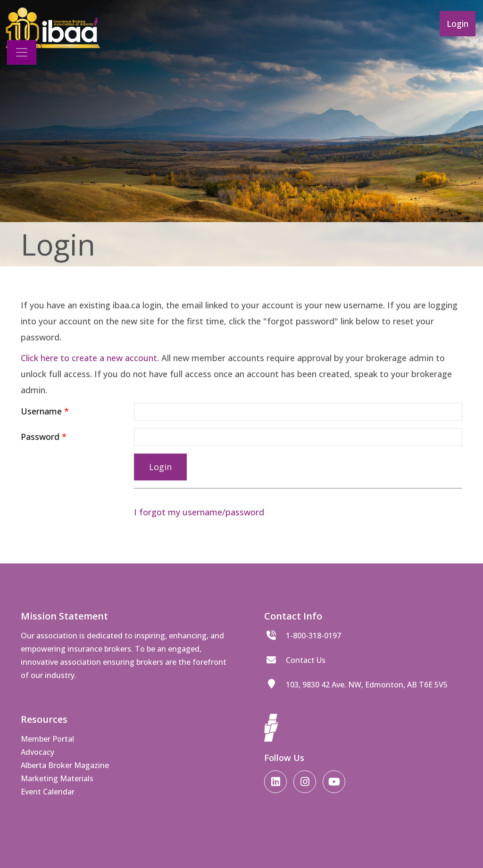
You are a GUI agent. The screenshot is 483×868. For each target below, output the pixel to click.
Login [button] (458, 24)
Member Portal (47, 739)
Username (41, 411)
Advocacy (37, 752)
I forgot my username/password (199, 512)
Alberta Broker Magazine (65, 765)
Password (40, 437)
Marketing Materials (57, 778)
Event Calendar (48, 792)
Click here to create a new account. (90, 358)
